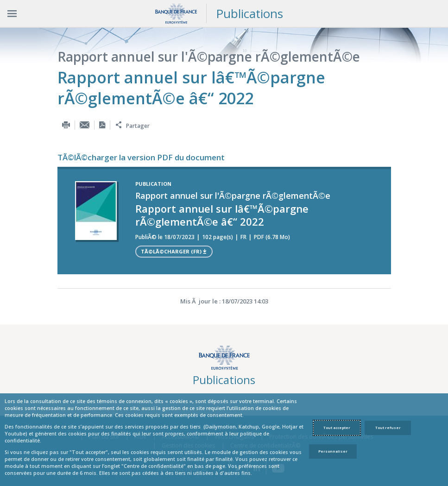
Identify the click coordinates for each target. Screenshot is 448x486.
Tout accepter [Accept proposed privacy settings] (337, 428)
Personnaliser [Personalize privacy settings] (333, 451)
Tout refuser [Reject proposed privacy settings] (388, 428)
